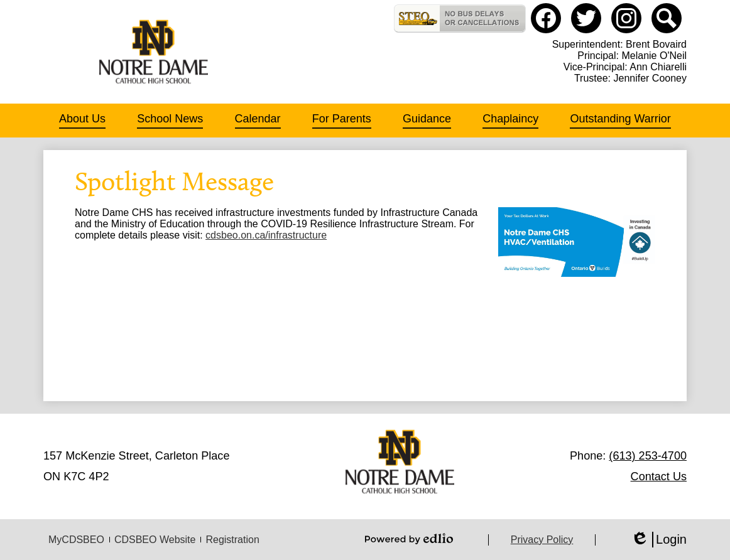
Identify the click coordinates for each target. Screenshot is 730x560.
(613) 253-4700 (648, 456)
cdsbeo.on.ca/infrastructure (266, 235)
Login (659, 540)
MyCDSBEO (76, 540)
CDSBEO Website (155, 540)
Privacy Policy (542, 540)
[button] (82, 121)
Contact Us (659, 477)
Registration (232, 540)
